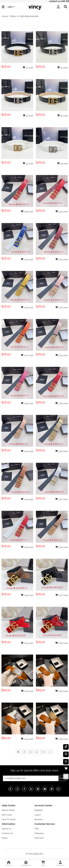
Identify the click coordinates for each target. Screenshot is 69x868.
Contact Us (7, 833)
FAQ (37, 829)
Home (5, 16)
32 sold (28, 116)
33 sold (62, 68)
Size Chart (7, 815)
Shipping (39, 833)
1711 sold (27, 691)
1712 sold (27, 308)
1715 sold (27, 595)
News (5, 838)
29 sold (62, 164)
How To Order (9, 819)
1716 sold (61, 643)
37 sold (28, 68)
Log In (38, 815)
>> (43, 752)
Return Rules (8, 810)
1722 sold (61, 499)
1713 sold (62, 212)
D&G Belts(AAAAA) (29, 16)
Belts (13, 16)
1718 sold (61, 403)
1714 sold (62, 259)
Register (39, 810)
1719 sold (27, 212)
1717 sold (62, 308)
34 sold (62, 116)
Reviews (39, 819)
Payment (39, 838)
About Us (6, 829)
